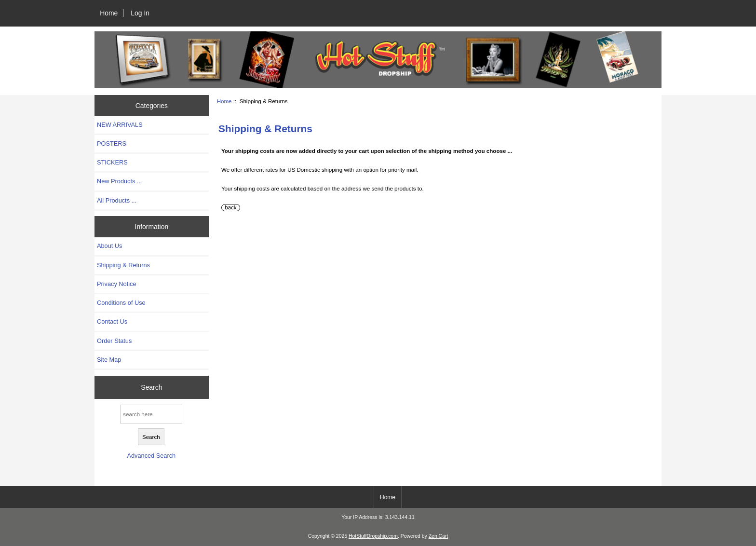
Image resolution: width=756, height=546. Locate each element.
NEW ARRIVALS (120, 125)
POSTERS (112, 143)
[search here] (151, 414)
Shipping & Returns (123, 265)
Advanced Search (151, 456)
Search (151, 387)
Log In (140, 13)
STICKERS (112, 162)
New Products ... (120, 181)
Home (109, 13)
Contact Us (112, 321)
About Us (109, 246)
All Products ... (117, 200)
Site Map (109, 360)
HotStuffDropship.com (373, 536)
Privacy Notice (116, 284)
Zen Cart (439, 536)
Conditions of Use (121, 303)
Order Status (114, 341)
